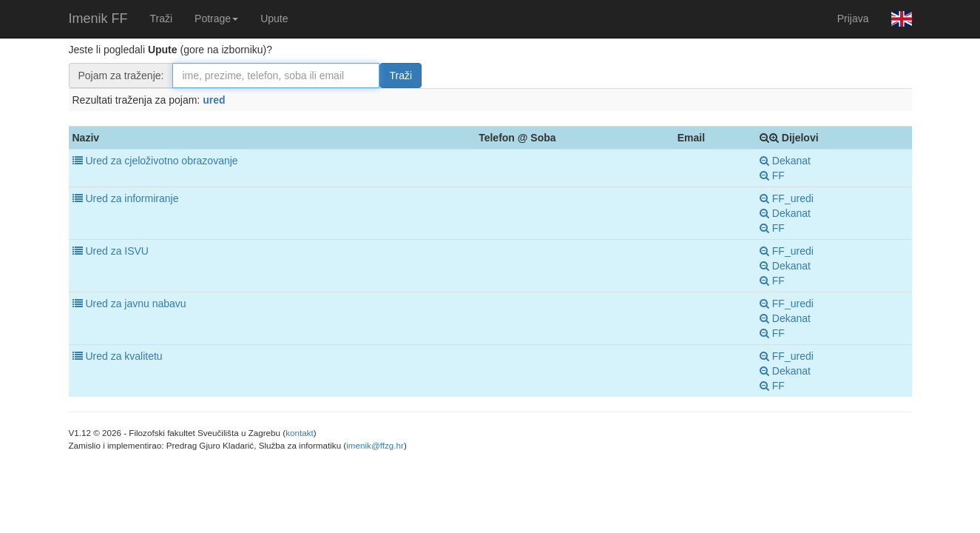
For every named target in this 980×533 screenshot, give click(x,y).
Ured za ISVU (117, 251)
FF (772, 175)
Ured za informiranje (132, 198)
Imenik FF (98, 19)
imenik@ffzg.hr (375, 445)
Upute (274, 19)
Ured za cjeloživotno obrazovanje (161, 161)
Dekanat (785, 161)
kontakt (300, 433)
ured (214, 100)
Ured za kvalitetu (124, 356)
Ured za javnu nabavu (135, 304)
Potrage (216, 19)
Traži (162, 19)
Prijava (853, 19)
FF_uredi (787, 198)
